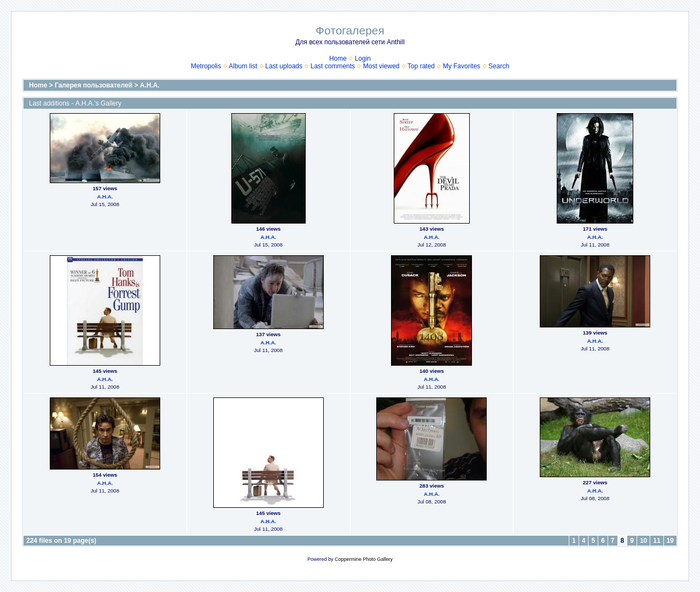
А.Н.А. (150, 85)
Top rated (421, 66)
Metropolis (206, 66)
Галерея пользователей (94, 85)
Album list (243, 66)
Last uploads (284, 66)
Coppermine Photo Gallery (364, 559)
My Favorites (462, 66)
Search (499, 66)
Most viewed (381, 66)
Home (338, 58)
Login (363, 58)
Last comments (333, 66)
